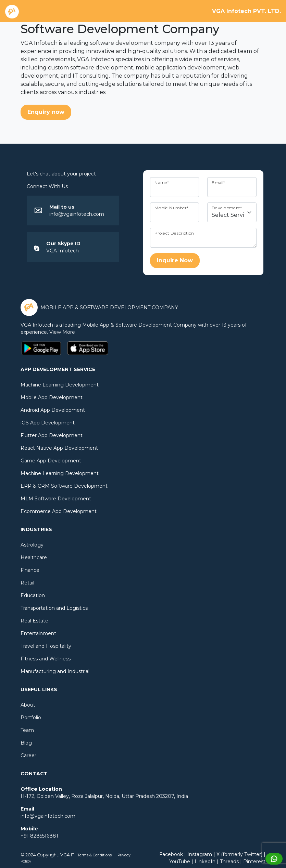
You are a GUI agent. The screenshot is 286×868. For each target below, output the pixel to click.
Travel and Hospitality (46, 646)
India (182, 796)
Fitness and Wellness (46, 659)
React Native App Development (59, 448)
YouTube (180, 862)
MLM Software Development (56, 499)
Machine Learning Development (60, 385)
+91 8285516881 (39, 836)
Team (27, 730)
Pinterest (254, 862)
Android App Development (53, 410)
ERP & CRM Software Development (64, 486)
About (28, 705)
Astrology (32, 545)
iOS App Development (48, 423)
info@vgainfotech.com (77, 214)
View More (64, 332)
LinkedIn (205, 862)
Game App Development (51, 461)
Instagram (200, 854)
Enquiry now (46, 112)
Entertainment (38, 633)
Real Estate (34, 621)
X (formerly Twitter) (239, 854)
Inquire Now (175, 260)
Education (33, 595)
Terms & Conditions (95, 855)
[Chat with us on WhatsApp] (274, 858)
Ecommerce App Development (59, 511)
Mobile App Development (52, 397)
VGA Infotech (63, 251)
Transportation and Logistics (54, 608)
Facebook (171, 854)
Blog (26, 743)
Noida (112, 796)
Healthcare (34, 557)
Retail (27, 583)
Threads (229, 862)
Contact (34, 774)
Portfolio (31, 718)
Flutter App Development (52, 435)
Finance (30, 570)
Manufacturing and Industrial (55, 671)
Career (28, 755)
